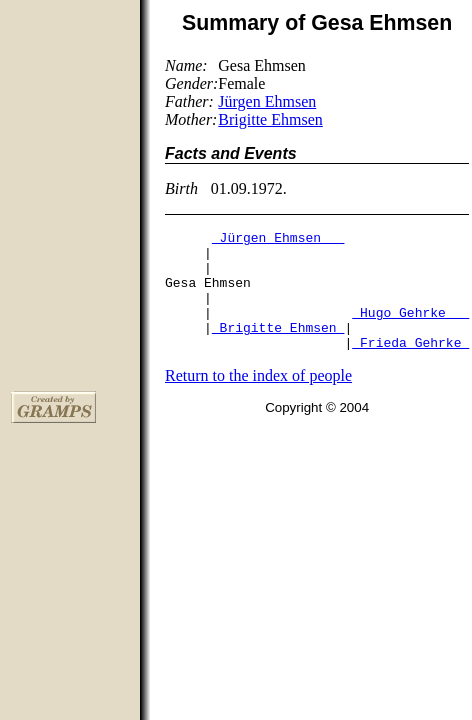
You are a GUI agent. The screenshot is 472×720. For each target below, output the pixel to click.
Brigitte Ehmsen (270, 119)
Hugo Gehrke (410, 330)
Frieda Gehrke (410, 366)
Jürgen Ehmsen (267, 101)
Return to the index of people (258, 399)
